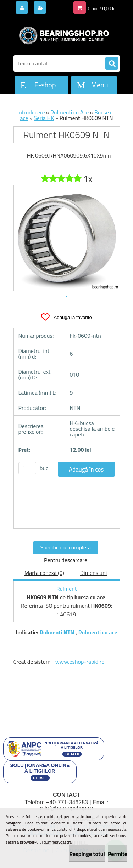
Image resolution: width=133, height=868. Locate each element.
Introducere (31, 112)
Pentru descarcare (66, 560)
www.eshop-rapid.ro (80, 662)
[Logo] (62, 35)
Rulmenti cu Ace (70, 112)
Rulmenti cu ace (98, 632)
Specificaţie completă (66, 547)
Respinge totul (87, 854)
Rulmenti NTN (58, 632)
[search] (112, 64)
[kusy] (27, 468)
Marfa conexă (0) (44, 573)
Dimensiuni (93, 573)
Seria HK (44, 118)
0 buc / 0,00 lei (102, 8)
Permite (118, 854)
